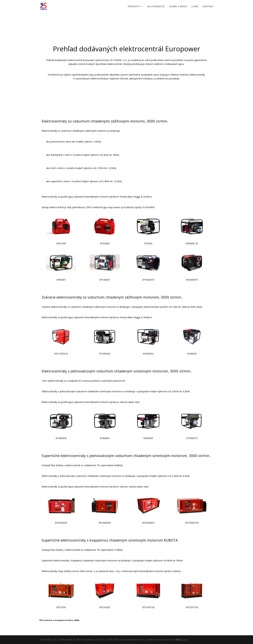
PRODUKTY (134, 7)
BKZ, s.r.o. (182, 640)
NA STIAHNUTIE (156, 7)
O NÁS (195, 7)
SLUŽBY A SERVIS (178, 7)
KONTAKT (208, 7)
